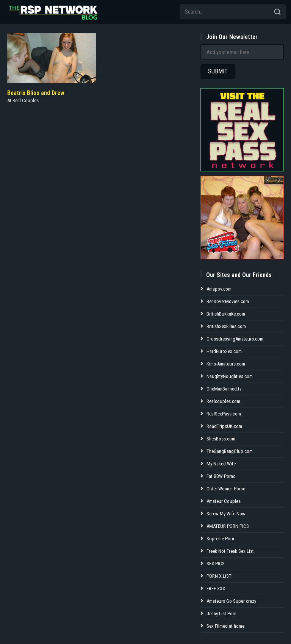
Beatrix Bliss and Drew (36, 93)
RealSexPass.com (224, 414)
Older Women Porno (226, 489)
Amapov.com (219, 289)
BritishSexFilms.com (226, 326)
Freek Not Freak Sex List (230, 551)
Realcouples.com (223, 401)
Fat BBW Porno (221, 476)
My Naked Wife (221, 464)
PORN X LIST (219, 576)
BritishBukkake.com (226, 314)
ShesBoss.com (221, 439)
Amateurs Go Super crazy (231, 601)
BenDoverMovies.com (228, 301)
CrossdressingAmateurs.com (235, 339)
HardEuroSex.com (224, 351)
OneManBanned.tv (224, 389)
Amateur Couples (224, 501)
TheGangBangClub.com (230, 451)
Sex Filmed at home (225, 626)
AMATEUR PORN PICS (228, 526)
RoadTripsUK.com (224, 426)
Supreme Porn (220, 539)
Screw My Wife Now (226, 514)
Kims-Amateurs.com (226, 364)
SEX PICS (216, 564)
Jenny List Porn (221, 614)
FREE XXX (216, 589)
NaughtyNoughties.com (230, 376)
